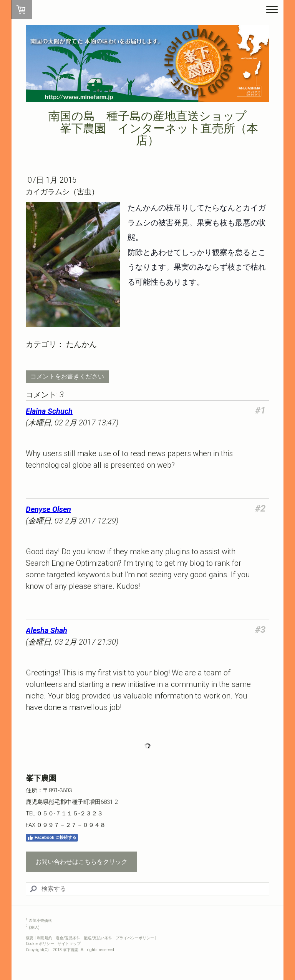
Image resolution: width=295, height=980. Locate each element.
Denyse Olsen (48, 509)
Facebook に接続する (52, 838)
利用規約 (45, 938)
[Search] (147, 889)
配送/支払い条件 (98, 938)
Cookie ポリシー (40, 944)
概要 (30, 938)
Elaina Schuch (49, 411)
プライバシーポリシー (135, 938)
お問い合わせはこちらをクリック (81, 862)
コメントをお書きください (67, 376)
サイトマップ (69, 944)
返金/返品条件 (68, 938)
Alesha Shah (46, 630)
